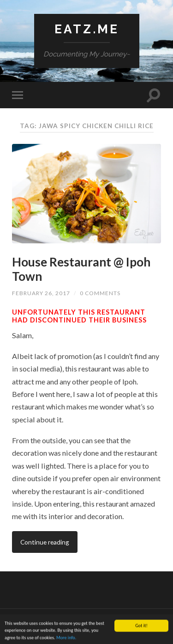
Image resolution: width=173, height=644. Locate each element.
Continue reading (45, 542)
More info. (66, 639)
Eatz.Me (87, 29)
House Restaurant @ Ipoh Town (81, 269)
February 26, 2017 (41, 293)
